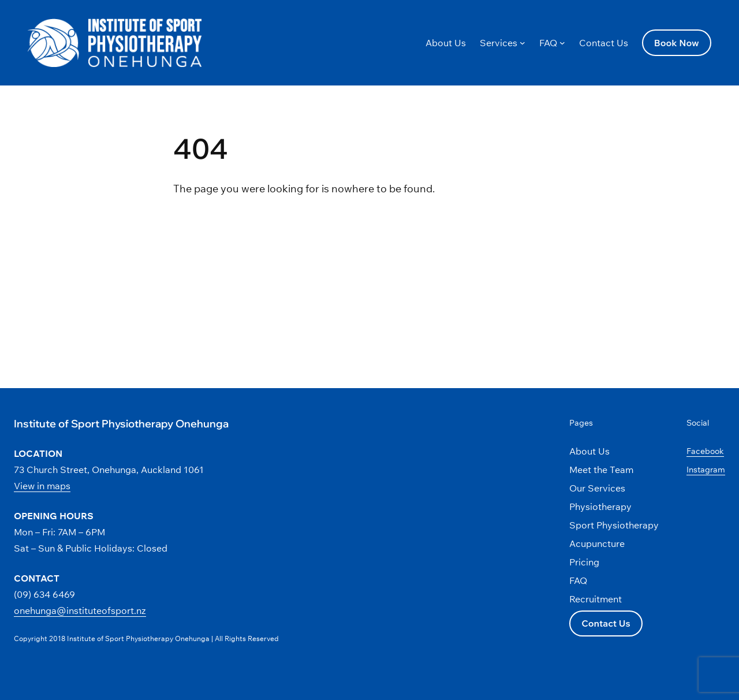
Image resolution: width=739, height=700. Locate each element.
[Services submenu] (522, 43)
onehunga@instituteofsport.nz (80, 610)
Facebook (705, 451)
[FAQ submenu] (562, 43)
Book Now (677, 43)
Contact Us (606, 623)
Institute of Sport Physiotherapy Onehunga (121, 424)
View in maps (42, 486)
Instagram (706, 470)
